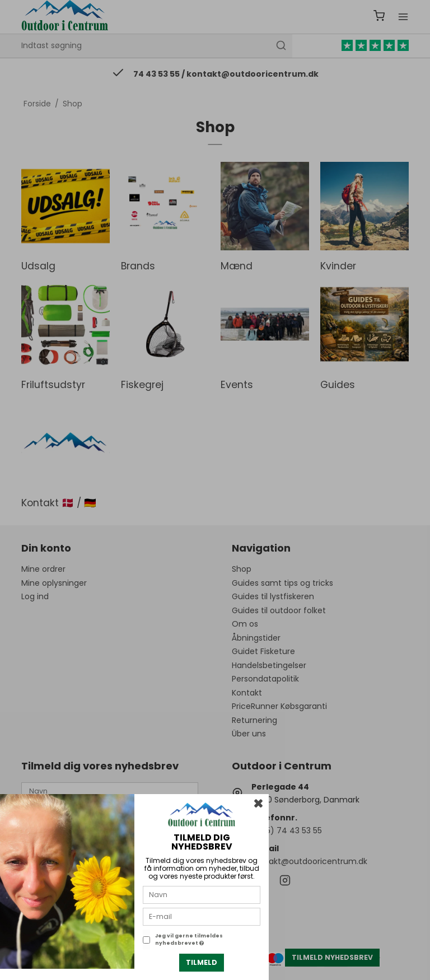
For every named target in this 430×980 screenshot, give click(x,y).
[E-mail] (202, 916)
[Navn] (202, 894)
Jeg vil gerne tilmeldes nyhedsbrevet (189, 940)
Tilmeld (202, 962)
